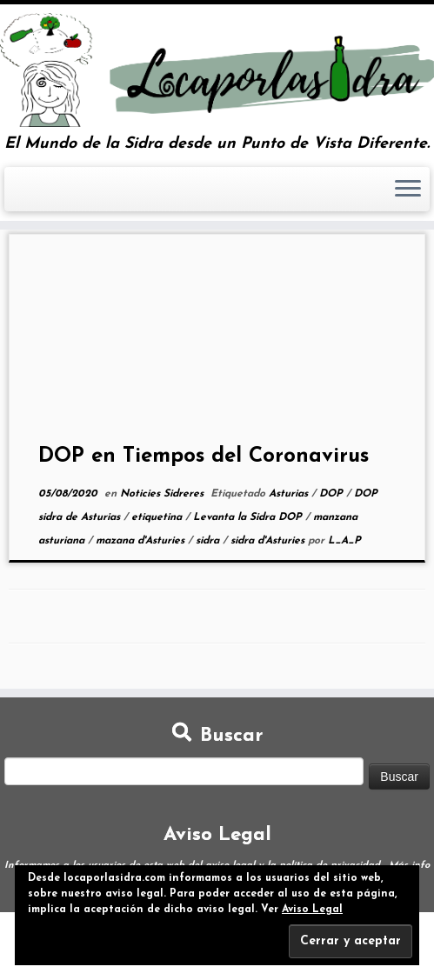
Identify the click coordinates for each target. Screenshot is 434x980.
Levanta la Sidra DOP (249, 517)
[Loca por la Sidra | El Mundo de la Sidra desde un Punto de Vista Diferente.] (217, 70)
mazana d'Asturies (142, 541)
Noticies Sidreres (164, 494)
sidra (209, 541)
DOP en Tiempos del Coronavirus (204, 457)
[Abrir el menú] (408, 190)
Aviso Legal (312, 910)
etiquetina (158, 517)
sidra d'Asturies (269, 541)
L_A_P (344, 541)
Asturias (290, 494)
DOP (333, 494)
